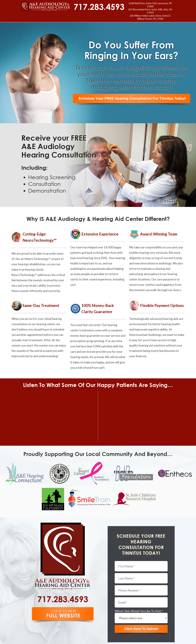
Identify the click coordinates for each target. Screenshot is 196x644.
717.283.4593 (99, 7)
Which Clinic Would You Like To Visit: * (139, 611)
